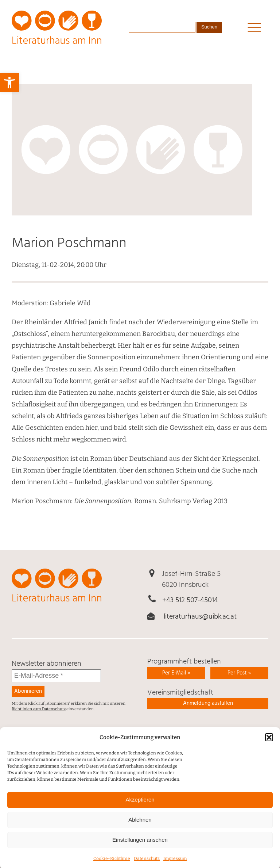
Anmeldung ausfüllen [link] (208, 703)
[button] (269, 743)
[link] (9, 83)
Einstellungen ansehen (140, 846)
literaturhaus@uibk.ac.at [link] (200, 617)
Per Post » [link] (239, 673)
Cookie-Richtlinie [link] (112, 865)
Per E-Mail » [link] (176, 673)
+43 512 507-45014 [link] (190, 600)
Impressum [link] (175, 865)
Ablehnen (140, 826)
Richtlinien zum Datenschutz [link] (39, 709)
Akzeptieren (140, 806)
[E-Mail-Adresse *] (56, 676)
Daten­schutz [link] (147, 865)
